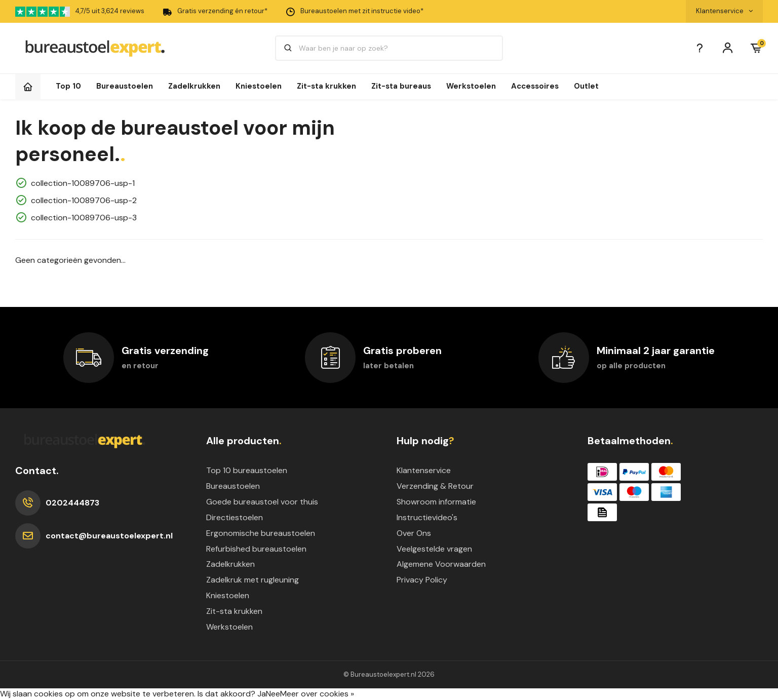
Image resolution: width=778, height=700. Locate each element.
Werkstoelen (471, 86)
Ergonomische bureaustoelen (261, 533)
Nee (273, 694)
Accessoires (535, 86)
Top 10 (68, 86)
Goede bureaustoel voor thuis (262, 502)
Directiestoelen (235, 517)
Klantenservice (424, 470)
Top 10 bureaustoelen (247, 470)
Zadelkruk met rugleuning (252, 580)
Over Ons (414, 533)
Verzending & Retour (435, 486)
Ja (262, 694)
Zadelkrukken (194, 86)
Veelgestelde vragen (434, 549)
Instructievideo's (427, 517)
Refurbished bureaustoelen (256, 549)
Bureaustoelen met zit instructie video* (354, 12)
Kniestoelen (259, 86)
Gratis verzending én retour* (215, 12)
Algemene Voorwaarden (441, 564)
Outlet (586, 86)
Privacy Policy (422, 580)
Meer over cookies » (317, 694)
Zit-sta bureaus (401, 86)
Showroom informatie (436, 502)
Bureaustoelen (125, 86)
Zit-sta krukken (326, 86)
